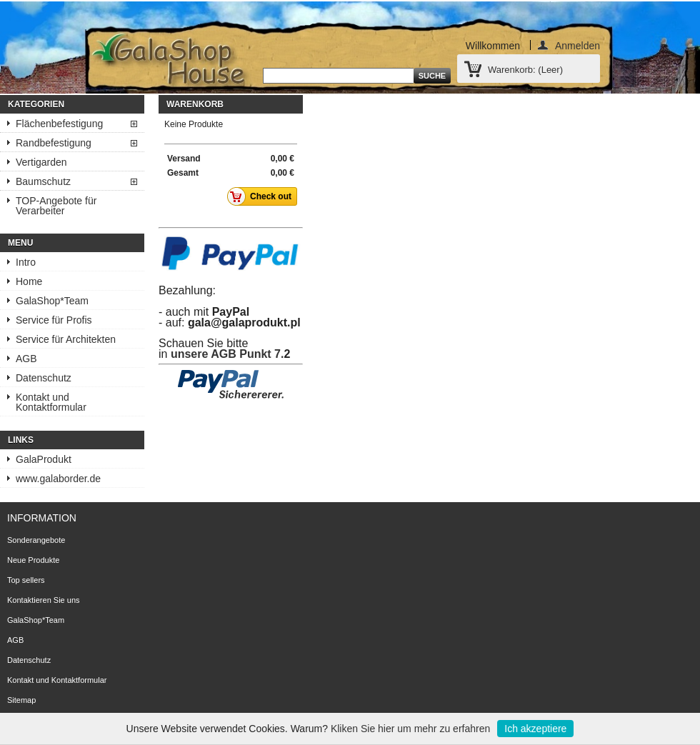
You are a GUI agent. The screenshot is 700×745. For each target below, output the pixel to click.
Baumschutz (43, 181)
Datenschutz (44, 378)
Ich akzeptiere (535, 729)
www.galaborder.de (58, 479)
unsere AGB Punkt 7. (227, 354)
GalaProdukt (44, 459)
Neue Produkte (33, 560)
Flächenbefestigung (59, 124)
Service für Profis (54, 320)
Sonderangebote (36, 540)
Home (29, 281)
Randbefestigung (54, 143)
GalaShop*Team (52, 301)
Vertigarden (41, 162)
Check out (263, 196)
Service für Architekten (66, 339)
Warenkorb (195, 104)
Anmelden (577, 45)
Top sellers (26, 580)
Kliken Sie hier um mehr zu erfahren (410, 729)
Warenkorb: (525, 70)
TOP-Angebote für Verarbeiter (56, 206)
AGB (26, 359)
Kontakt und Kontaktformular (51, 402)
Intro (26, 262)
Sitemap (21, 700)
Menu (20, 243)
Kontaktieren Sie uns (44, 600)
